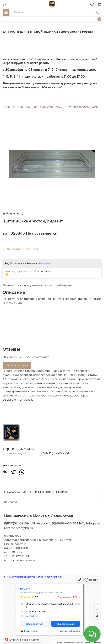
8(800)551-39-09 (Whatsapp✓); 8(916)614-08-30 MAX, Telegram (52, 523)
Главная (10, 107)
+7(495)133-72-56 (55, 453)
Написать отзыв (17, 365)
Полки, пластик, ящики (83, 107)
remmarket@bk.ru (19, 528)
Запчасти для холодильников (41, 107)
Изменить (44, 263)
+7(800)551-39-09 (18, 449)
